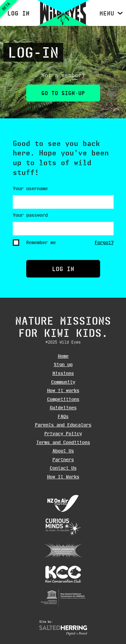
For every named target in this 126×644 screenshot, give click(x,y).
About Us (63, 451)
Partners (63, 460)
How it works (63, 390)
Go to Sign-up (63, 93)
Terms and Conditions (63, 442)
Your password (30, 215)
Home (63, 356)
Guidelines (63, 408)
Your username (30, 188)
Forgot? (104, 242)
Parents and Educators (63, 425)
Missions (63, 373)
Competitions (63, 399)
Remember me (41, 242)
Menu (107, 13)
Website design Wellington (63, 631)
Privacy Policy (63, 434)
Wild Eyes (63, 13)
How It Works (63, 477)
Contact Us (63, 468)
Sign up (63, 364)
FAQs (63, 416)
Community (63, 382)
